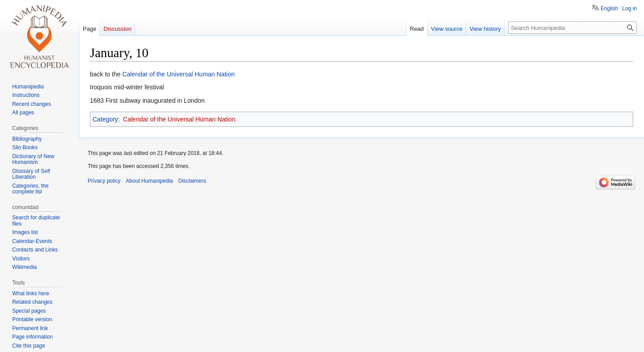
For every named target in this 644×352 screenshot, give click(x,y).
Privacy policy (104, 181)
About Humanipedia (149, 181)
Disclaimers (192, 181)
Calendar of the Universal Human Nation (178, 74)
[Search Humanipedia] (572, 28)
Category (105, 119)
